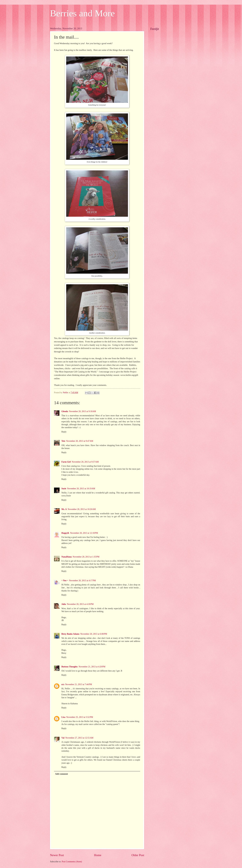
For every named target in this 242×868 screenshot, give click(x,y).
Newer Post (57, 855)
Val (63, 738)
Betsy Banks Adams (70, 634)
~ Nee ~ (65, 581)
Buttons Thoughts (70, 667)
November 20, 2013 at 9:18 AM (82, 411)
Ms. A (64, 509)
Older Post (138, 855)
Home (98, 855)
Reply (64, 432)
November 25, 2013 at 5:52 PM (80, 717)
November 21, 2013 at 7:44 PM (78, 684)
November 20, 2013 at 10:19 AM (81, 489)
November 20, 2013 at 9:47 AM (80, 441)
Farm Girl (66, 462)
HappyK (65, 533)
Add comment (62, 774)
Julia (64, 604)
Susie (64, 489)
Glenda (65, 411)
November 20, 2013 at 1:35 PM (86, 557)
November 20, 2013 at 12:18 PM (84, 533)
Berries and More (82, 13)
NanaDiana (67, 557)
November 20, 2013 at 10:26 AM (82, 509)
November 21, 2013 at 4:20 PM (92, 667)
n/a (63, 684)
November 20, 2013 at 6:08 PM (94, 634)
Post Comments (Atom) (72, 862)
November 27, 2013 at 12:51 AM (79, 738)
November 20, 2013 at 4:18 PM (80, 604)
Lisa (63, 717)
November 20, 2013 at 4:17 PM (82, 581)
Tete (63, 441)
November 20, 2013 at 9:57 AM (85, 462)
